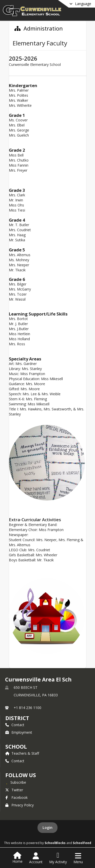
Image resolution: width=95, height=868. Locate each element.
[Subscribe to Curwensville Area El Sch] (16, 782)
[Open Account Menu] (36, 858)
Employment (19, 732)
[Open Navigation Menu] (78, 858)
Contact (15, 725)
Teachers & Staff (22, 753)
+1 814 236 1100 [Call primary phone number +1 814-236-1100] (27, 708)
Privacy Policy (20, 805)
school (16, 747)
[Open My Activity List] (58, 858)
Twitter (14, 790)
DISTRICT (17, 718)
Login (48, 827)
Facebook (16, 797)
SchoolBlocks (55, 843)
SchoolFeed (82, 843)
